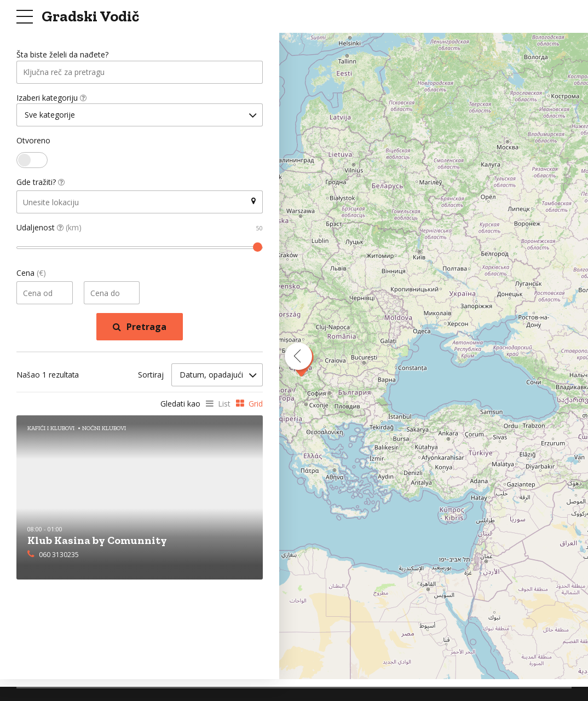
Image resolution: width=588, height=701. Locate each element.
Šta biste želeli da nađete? (62, 55)
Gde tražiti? (41, 184)
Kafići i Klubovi (51, 429)
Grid (256, 405)
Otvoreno (33, 142)
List (224, 405)
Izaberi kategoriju (51, 98)
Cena (31, 274)
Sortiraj (151, 376)
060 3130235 (59, 556)
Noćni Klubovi (104, 429)
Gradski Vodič (90, 16)
